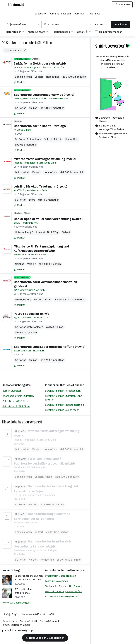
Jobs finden (121, 24)
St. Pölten (45, 43)
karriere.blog (11, 570)
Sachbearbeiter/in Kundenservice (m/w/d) (44, 95)
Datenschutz (10, 621)
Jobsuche (40, 14)
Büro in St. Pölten (12, 391)
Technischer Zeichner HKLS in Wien (64, 586)
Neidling (20, 264)
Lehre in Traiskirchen (56, 581)
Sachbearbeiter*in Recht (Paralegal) (41, 126)
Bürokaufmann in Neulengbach (62, 410)
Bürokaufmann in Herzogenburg (63, 391)
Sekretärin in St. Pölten (15, 401)
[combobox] (23, 25)
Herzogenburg (23, 299)
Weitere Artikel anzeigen (16, 603)
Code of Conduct (50, 621)
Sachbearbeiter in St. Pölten (18, 396)
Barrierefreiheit (28, 621)
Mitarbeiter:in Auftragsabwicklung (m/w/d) (45, 159)
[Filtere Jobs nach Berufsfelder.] (17, 32)
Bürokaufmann (16, 43)
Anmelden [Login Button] (122, 5)
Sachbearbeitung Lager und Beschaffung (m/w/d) (50, 347)
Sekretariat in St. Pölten (16, 406)
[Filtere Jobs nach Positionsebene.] (64, 32)
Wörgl (56, 232)
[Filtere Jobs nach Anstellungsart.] (40, 32)
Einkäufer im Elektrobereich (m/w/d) (40, 63)
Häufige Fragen (11, 614)
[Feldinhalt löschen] (39, 25)
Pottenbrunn (34, 139)
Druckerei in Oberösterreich (61, 576)
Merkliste (95, 14)
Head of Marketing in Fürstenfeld (64, 591)
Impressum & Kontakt (34, 614)
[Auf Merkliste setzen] (20, 82)
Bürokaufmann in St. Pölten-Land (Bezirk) (64, 398)
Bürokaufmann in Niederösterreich (64, 405)
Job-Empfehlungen (60, 14)
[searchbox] (23, 25)
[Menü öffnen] (4, 5)
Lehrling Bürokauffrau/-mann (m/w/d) (40, 186)
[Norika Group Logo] (18, 631)
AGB (52, 614)
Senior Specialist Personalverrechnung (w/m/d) (48, 219)
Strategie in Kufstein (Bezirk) (61, 597)
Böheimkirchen (23, 77)
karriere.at (79, 570)
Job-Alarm (80, 14)
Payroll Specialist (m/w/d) (32, 314)
